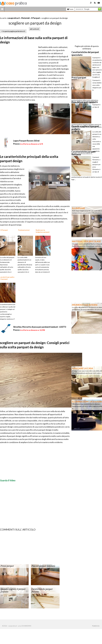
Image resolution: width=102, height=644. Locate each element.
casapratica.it (14, 18)
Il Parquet (36, 18)
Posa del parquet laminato (43, 566)
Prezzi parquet (7, 566)
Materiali (25, 18)
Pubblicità (96, 626)
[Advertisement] (26, 15)
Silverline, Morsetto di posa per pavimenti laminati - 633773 (40, 327)
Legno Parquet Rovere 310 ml (26, 141)
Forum (70, 9)
